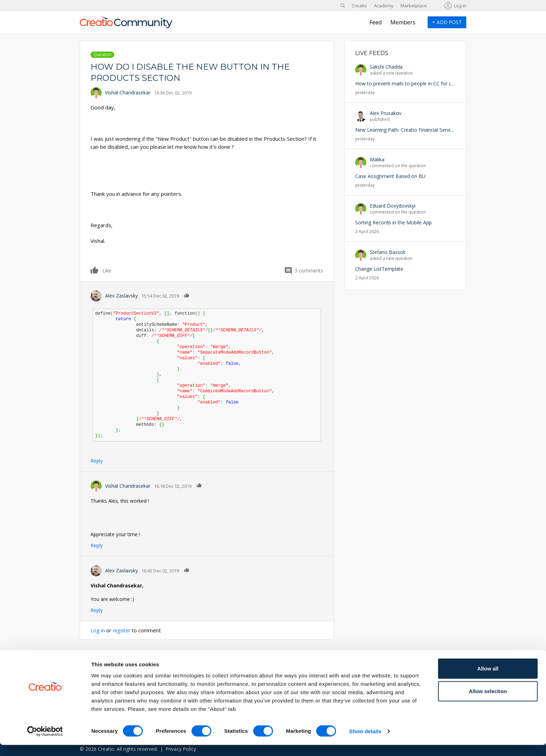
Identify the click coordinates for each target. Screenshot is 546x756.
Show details (365, 742)
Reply (97, 461)
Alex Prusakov (386, 113)
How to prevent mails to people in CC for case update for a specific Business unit (447, 83)
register (123, 630)
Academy (384, 6)
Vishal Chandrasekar (128, 92)
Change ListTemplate (379, 269)
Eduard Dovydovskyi (393, 206)
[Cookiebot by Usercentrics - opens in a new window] (45, 742)
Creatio (359, 6)
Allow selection (488, 702)
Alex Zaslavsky (122, 296)
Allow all (488, 679)
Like (95, 270)
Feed (376, 22)
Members (403, 22)
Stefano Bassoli (388, 252)
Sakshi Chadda (386, 67)
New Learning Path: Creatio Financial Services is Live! (415, 130)
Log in (460, 6)
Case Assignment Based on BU (390, 176)
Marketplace (414, 6)
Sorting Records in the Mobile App (393, 222)
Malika (377, 159)
